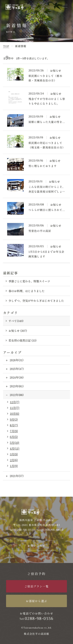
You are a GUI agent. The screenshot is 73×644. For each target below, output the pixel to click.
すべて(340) (16, 321)
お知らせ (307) (18, 331)
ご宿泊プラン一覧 (37, 586)
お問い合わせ (36, 545)
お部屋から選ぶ (36, 601)
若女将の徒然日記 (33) (23, 340)
